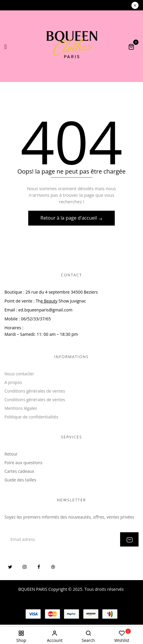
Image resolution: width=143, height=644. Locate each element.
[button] (131, 47)
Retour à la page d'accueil (69, 218)
